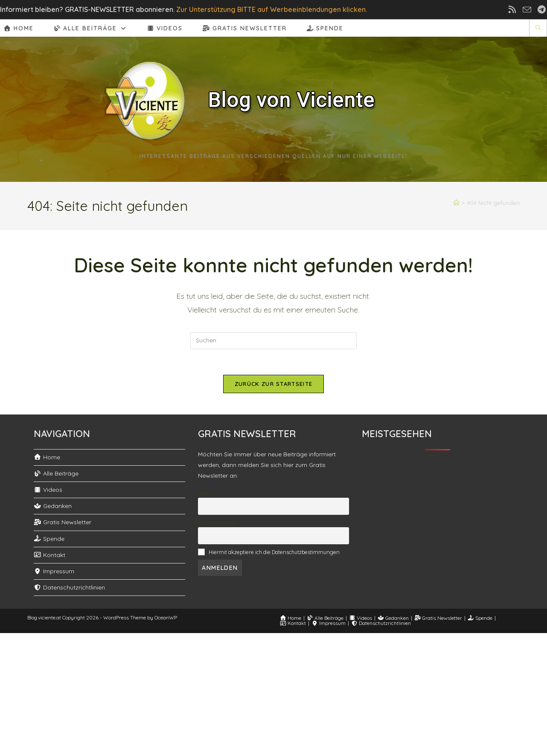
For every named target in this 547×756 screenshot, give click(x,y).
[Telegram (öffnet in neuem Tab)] (540, 10)
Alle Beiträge (56, 473)
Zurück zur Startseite (273, 384)
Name (205, 493)
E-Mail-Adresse (216, 522)
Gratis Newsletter (63, 522)
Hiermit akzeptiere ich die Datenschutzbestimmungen (274, 552)
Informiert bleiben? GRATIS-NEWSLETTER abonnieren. (87, 9)
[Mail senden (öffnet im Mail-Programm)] (530, 9)
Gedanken (53, 506)
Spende (49, 539)
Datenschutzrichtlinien (69, 587)
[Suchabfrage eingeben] (273, 341)
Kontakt (49, 555)
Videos (48, 490)
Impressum (54, 571)
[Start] (458, 203)
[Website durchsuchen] (538, 28)
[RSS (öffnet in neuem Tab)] (518, 10)
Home (47, 457)
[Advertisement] (273, 693)
